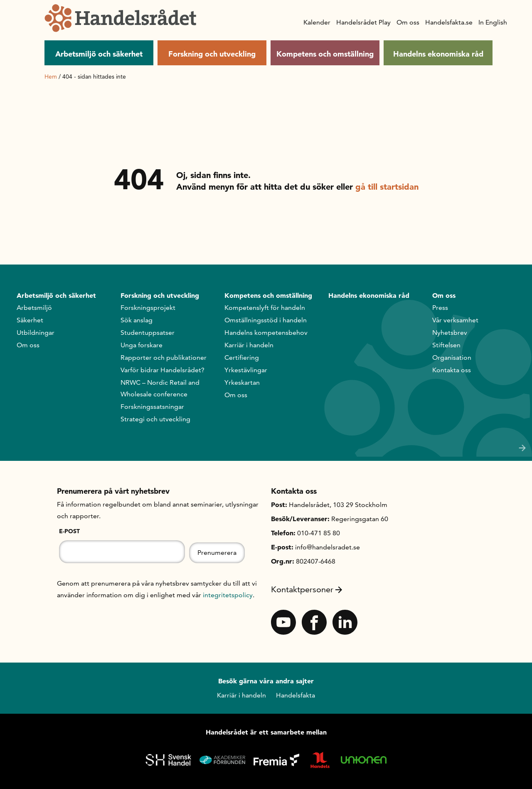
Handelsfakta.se (449, 22)
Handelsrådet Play (363, 22)
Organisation (452, 357)
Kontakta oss (452, 370)
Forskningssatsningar (152, 407)
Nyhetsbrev (450, 333)
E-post (69, 531)
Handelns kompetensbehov (266, 333)
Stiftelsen (446, 345)
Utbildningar (36, 333)
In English (493, 22)
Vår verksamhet (455, 320)
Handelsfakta (296, 695)
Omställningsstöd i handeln (266, 320)
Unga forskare (142, 345)
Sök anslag (137, 320)
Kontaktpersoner (307, 589)
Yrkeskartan (242, 382)
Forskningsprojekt (148, 308)
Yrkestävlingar (246, 370)
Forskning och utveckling (212, 54)
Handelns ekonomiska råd (438, 54)
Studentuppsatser (148, 333)
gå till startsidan (387, 187)
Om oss (408, 22)
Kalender (317, 22)
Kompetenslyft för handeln (265, 308)
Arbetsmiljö (34, 308)
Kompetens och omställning (325, 54)
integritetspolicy (228, 595)
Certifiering (242, 357)
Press (440, 308)
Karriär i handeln (249, 345)
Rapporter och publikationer (164, 357)
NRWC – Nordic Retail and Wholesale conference (160, 388)
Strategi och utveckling (155, 419)
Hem (51, 77)
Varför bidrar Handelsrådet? (163, 370)
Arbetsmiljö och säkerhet (99, 54)
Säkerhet (30, 320)
